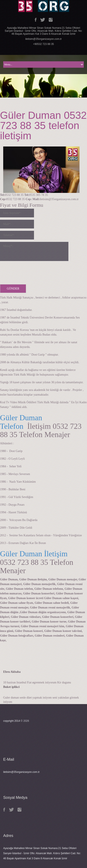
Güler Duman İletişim (34, 554)
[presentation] (32, 272)
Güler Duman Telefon (21, 422)
